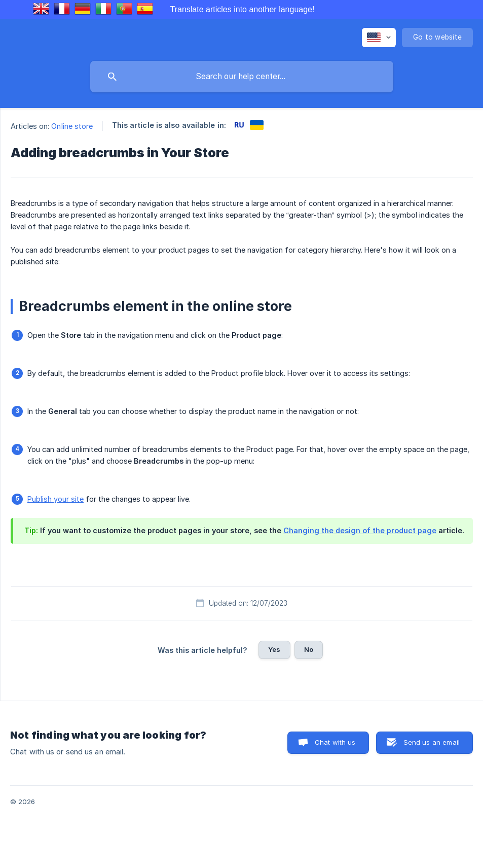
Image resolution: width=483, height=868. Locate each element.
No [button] (309, 649)
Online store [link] (72, 126)
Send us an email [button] (432, 742)
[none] (379, 38)
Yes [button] (274, 649)
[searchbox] (242, 77)
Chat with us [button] (335, 742)
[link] (239, 125)
